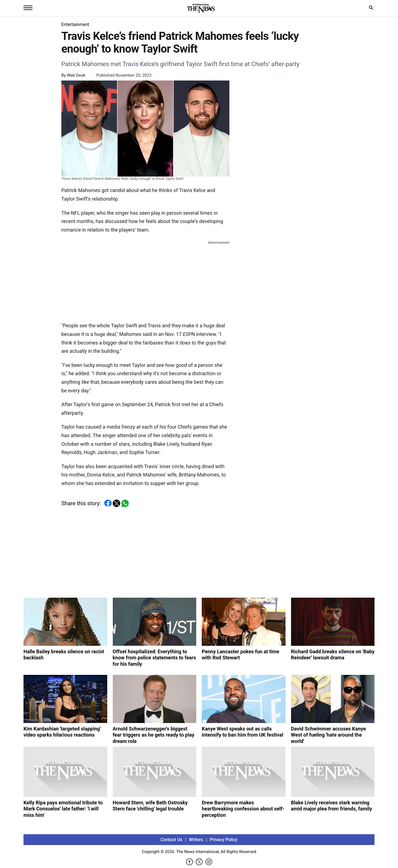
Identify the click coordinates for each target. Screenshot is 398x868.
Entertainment (75, 24)
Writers (196, 840)
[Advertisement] (145, 280)
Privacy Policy (224, 840)
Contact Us (171, 840)
